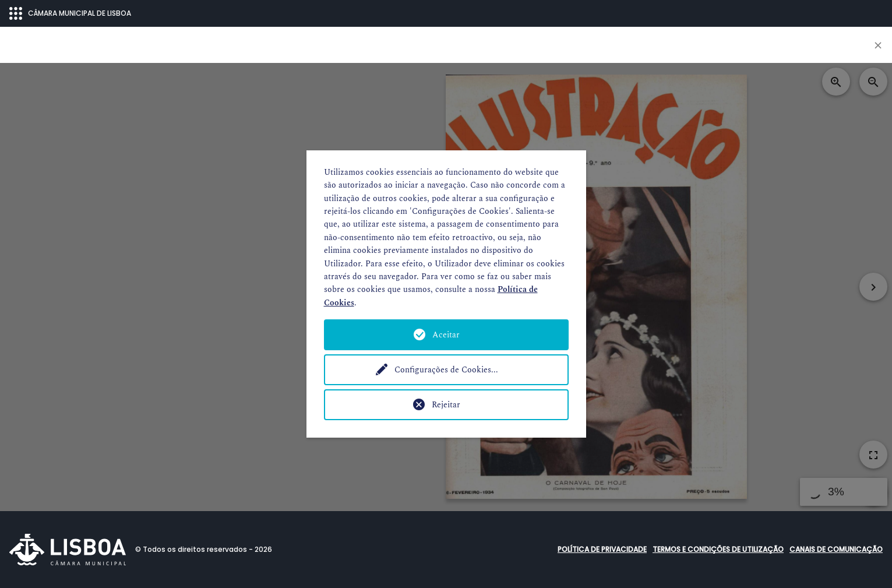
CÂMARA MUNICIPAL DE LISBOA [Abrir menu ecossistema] (70, 13)
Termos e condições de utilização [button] (718, 549)
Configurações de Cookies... (446, 370)
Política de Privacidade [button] (602, 549)
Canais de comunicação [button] (836, 549)
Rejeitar (446, 405)
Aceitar (446, 335)
